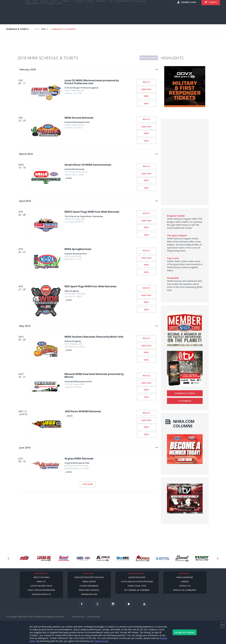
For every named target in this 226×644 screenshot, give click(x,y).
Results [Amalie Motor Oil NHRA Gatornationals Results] (146, 166)
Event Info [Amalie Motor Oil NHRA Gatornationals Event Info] (146, 174)
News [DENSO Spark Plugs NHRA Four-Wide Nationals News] (146, 227)
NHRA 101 (41, 582)
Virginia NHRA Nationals (79, 459)
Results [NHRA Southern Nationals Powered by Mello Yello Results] (146, 338)
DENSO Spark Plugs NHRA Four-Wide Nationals (92, 212)
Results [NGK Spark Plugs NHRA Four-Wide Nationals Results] (146, 288)
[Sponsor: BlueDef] (123, 559)
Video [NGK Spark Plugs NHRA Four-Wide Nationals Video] (146, 309)
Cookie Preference (89, 586)
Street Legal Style (137, 586)
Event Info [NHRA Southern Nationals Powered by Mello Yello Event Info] (146, 346)
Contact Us (185, 586)
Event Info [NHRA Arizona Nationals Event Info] (146, 127)
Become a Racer (151, 3)
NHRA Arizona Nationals (79, 118)
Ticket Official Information (41, 590)
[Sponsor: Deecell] (182, 559)
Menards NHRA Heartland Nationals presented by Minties (94, 375)
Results (55, 17)
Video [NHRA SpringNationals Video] (146, 272)
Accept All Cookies (185, 632)
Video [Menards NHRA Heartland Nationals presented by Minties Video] (146, 397)
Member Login (187, 18)
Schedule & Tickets (185, 393)
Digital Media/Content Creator (40, 19)
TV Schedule (79, 17)
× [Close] (223, 625)
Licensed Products (41, 594)
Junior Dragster (137, 577)
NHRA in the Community (185, 590)
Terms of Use (101, 641)
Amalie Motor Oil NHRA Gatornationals (88, 165)
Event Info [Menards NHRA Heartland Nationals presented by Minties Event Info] (146, 383)
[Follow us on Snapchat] (129, 604)
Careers (185, 582)
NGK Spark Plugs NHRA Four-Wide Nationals (91, 286)
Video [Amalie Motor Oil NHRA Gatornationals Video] (146, 188)
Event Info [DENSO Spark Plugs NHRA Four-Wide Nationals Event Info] (146, 221)
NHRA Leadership (185, 577)
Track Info (101, 17)
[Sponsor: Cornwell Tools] (162, 559)
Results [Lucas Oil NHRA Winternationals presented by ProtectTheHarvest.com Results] (146, 82)
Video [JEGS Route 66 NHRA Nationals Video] (146, 434)
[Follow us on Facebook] (82, 604)
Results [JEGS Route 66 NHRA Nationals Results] (146, 413)
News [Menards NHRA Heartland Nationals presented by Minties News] (146, 390)
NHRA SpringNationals (78, 249)
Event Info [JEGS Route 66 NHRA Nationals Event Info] (146, 420)
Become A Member (170, 3)
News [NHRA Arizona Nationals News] (146, 133)
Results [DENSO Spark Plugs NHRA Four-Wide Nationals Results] (146, 213)
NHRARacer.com (89, 594)
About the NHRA (41, 577)
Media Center (89, 582)
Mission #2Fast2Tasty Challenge (130, 17)
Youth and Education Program (137, 582)
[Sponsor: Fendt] (202, 559)
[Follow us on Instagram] (113, 604)
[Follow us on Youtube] (144, 604)
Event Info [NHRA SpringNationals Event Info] (146, 258)
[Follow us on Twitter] (97, 604)
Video (35, 17)
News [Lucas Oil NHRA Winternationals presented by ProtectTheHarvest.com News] (146, 96)
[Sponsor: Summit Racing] (64, 559)
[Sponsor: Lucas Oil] (44, 559)
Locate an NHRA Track (41, 586)
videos (169, 9)
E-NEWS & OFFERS (151, 9)
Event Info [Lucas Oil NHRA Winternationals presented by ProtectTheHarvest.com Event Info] (146, 89)
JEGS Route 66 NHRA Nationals (83, 411)
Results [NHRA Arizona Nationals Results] (146, 119)
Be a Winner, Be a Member (137, 590)
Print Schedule (149, 58)
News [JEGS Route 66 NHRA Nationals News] (146, 427)
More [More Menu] (59, 19)
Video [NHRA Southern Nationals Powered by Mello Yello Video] (146, 360)
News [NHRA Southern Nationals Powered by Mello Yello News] (146, 352)
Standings (66, 17)
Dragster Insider (176, 216)
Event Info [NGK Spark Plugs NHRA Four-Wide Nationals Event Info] (146, 295)
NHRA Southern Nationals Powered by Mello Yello (94, 337)
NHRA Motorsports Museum (89, 577)
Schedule (44, 17)
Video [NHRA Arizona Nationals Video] (146, 141)
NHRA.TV (189, 3)
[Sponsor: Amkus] (103, 559)
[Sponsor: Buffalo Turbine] (143, 559)
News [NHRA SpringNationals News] (146, 265)
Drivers (90, 17)
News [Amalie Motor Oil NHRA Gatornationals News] (146, 180)
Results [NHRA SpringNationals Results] (146, 251)
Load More (88, 484)
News (28, 17)
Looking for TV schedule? (64, 29)
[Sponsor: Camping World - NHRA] (83, 559)
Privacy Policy (94, 617)
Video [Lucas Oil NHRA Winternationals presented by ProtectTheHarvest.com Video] (146, 103)
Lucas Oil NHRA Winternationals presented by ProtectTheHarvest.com (92, 82)
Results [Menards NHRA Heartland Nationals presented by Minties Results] (146, 376)
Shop (111, 17)
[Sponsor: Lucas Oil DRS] (24, 559)
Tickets (211, 18)
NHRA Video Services (89, 590)
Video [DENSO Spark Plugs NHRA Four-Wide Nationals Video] (146, 235)
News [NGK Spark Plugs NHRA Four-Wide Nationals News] (146, 302)
